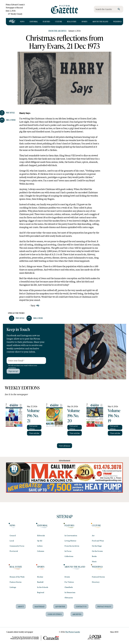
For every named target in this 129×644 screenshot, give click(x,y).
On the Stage (97, 546)
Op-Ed (40, 541)
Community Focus (17, 546)
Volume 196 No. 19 (114, 415)
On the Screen (97, 551)
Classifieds (69, 587)
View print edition (33, 427)
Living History (70, 541)
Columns (41, 551)
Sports (84, 22)
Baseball (40, 582)
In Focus (68, 551)
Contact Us (81, 606)
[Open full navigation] (12, 22)
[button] (17, 318)
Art (93, 535)
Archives (77, 614)
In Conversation (71, 535)
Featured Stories (98, 577)
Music (94, 561)
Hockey (40, 577)
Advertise (60, 606)
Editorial (34, 22)
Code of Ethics (55, 614)
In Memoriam (70, 592)
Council (13, 535)
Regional (41, 592)
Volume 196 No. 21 (33, 415)
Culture (59, 22)
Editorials (41, 535)
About (21, 606)
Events (67, 577)
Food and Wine (98, 541)
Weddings (117, 22)
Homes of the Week (17, 577)
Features (46, 22)
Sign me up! (13, 371)
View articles (34, 433)
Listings (13, 587)
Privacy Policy (104, 606)
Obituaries (69, 597)
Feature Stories (16, 582)
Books (94, 556)
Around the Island (100, 22)
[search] (119, 9)
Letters (40, 546)
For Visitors (69, 582)
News (22, 22)
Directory (96, 582)
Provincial (14, 551)
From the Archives (57, 31)
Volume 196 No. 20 (74, 415)
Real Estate (72, 22)
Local (12, 541)
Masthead (40, 606)
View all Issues (64, 446)
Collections (69, 556)
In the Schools (43, 587)
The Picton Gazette (73, 632)
